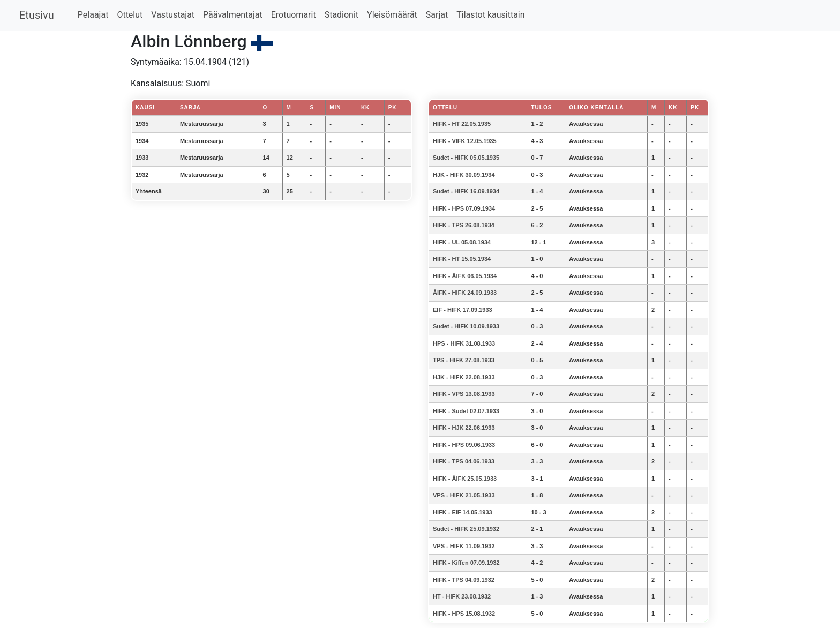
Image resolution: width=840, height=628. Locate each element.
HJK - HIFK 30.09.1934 (464, 175)
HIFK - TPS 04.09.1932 (464, 580)
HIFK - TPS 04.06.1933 (464, 461)
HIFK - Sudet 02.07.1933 (466, 411)
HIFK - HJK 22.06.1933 (464, 428)
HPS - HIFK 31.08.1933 (464, 343)
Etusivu (37, 15)
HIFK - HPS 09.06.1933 (464, 445)
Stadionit (342, 15)
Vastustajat (173, 15)
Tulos (541, 107)
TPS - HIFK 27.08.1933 (464, 360)
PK (695, 107)
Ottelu (445, 107)
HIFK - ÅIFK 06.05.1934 (465, 276)
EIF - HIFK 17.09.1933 (463, 310)
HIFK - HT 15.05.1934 (462, 259)
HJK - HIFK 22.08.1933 (464, 377)
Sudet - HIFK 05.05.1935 (466, 158)
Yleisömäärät (392, 15)
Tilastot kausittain (490, 15)
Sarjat (437, 15)
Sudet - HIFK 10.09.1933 (466, 326)
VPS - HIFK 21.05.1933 (464, 495)
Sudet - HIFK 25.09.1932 (466, 529)
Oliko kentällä (596, 107)
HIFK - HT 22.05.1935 (462, 124)
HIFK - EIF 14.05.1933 (463, 512)
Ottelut (130, 15)
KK (673, 107)
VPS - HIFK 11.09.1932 (464, 546)
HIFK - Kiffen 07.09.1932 (466, 563)
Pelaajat (93, 15)
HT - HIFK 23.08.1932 (462, 596)
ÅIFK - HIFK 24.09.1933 (465, 293)
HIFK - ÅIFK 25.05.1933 (465, 479)
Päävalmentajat (233, 15)
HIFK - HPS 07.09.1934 (464, 208)
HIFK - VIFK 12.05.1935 (465, 141)
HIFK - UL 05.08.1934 (462, 242)
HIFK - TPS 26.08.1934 (464, 225)
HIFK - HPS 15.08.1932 (464, 614)
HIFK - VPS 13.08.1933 (464, 394)
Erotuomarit (294, 15)
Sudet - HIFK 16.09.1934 (466, 191)
